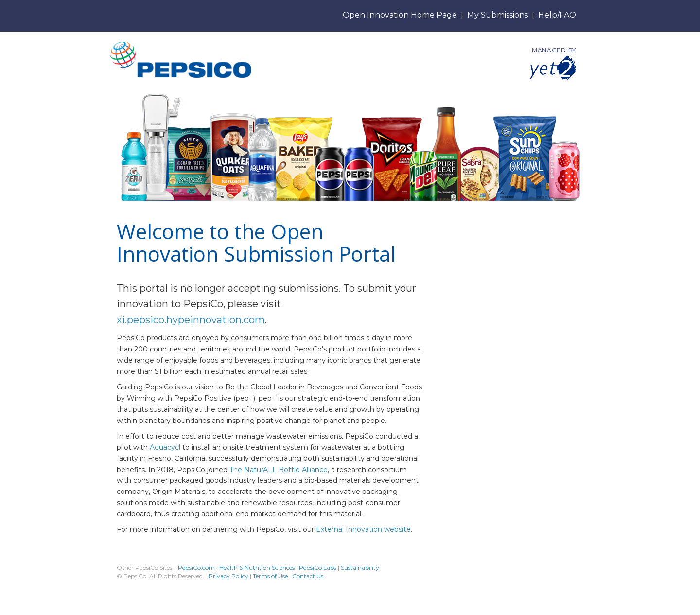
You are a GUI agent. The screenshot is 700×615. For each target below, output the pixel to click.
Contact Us (308, 576)
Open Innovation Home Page (400, 15)
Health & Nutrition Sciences (258, 568)
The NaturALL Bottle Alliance (279, 470)
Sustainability (360, 568)
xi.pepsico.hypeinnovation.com (191, 320)
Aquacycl (165, 447)
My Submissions (498, 15)
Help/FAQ (557, 15)
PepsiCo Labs (318, 568)
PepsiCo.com (196, 568)
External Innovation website (363, 529)
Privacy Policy (228, 576)
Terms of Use (270, 576)
